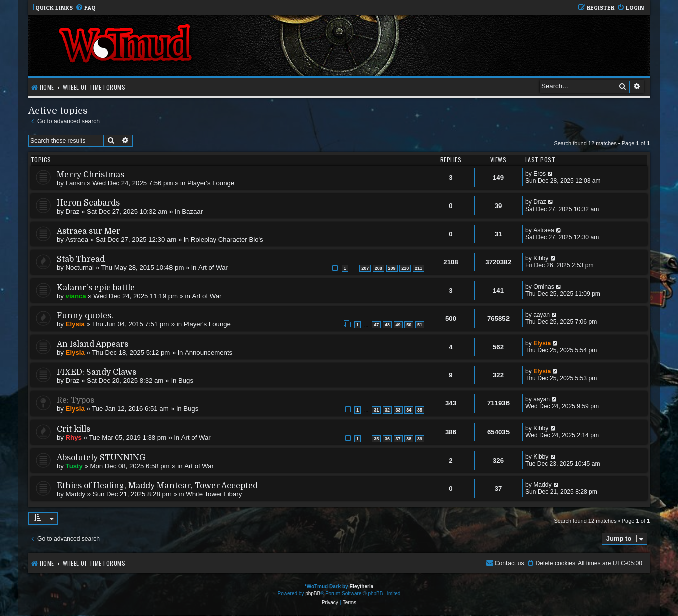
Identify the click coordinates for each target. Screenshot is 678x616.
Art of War (213, 267)
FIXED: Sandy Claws (97, 372)
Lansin (75, 183)
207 (365, 268)
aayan (541, 315)
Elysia (75, 324)
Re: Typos (75, 400)
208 (378, 268)
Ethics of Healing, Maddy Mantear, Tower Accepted (157, 486)
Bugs (186, 381)
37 (398, 439)
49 (398, 325)
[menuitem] (86, 8)
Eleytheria (361, 587)
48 (387, 325)
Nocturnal (80, 267)
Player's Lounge (211, 183)
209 (392, 268)
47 (376, 325)
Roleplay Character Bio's (227, 239)
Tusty (74, 466)
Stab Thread (81, 259)
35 (420, 410)
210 (405, 268)
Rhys (74, 437)
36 (387, 439)
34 (409, 410)
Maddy (76, 494)
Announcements (208, 353)
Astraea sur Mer (89, 231)
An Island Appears (93, 344)
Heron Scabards (88, 203)
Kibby (541, 258)
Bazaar (192, 211)
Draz (73, 211)
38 (409, 439)
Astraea (77, 239)
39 (420, 439)
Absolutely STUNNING (101, 458)
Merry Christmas (91, 175)
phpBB (313, 594)
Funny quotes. (85, 316)
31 (376, 410)
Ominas (544, 287)
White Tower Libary (214, 494)
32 (387, 410)
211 (418, 268)
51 (420, 325)
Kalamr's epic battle (96, 288)
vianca (76, 296)
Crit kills (73, 429)
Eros (539, 174)
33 (398, 410)
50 (409, 325)
